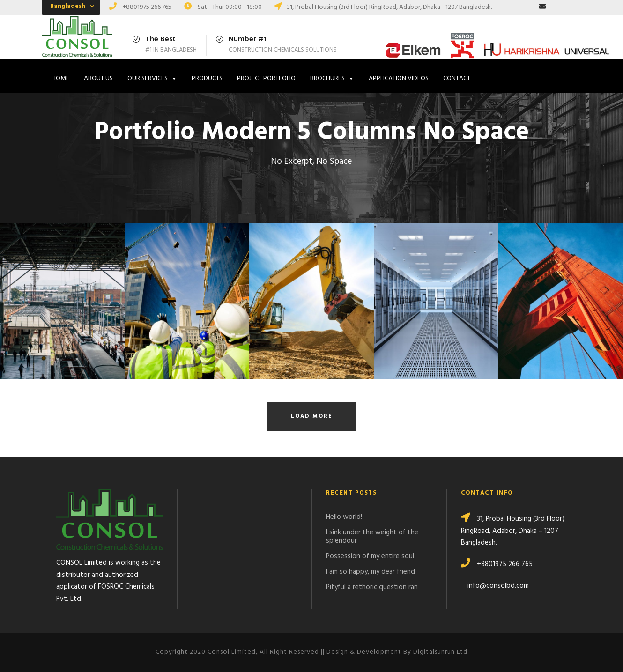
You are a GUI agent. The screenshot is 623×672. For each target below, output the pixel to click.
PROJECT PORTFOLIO (266, 78)
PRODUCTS (207, 78)
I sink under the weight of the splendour (372, 537)
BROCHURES (332, 78)
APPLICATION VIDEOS (399, 78)
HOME (60, 78)
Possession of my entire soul (370, 556)
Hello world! (344, 517)
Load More (312, 416)
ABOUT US (98, 78)
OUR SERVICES (152, 78)
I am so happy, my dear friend (371, 572)
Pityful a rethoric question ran (372, 587)
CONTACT (457, 78)
